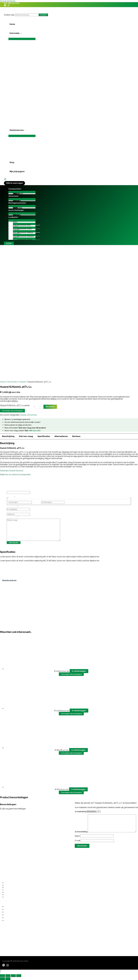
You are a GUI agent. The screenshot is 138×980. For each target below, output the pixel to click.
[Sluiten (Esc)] (19, 976)
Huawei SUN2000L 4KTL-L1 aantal (15, 405)
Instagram (11, 490)
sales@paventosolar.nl (10, 939)
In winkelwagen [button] (79, 671)
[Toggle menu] (22, 39)
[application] (20, 33)
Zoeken (43, 15)
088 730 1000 (14, 3)
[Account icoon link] (5, 179)
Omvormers (12, 382)
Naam (77, 836)
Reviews (76, 436)
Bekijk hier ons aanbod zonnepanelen (15, 475)
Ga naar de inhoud (8, 1)
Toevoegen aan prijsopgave (12, 411)
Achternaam (70, 502)
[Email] (5, 6)
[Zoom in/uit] (2, 976)
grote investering (52, 809)
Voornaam (36, 502)
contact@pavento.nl (9, 937)
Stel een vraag (26, 436)
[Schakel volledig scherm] (8, 976)
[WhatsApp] (9, 6)
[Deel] (13, 976)
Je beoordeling (81, 832)
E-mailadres (12, 507)
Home (3, 382)
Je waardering (81, 811)
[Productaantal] (36, 407)
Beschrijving (8, 436)
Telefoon (10, 512)
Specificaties (44, 436)
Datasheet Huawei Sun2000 (12, 471)
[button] (22, 33)
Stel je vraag (12, 518)
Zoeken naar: (9, 15)
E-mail (78, 841)
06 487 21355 (6, 932)
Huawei (22, 382)
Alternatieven (61, 436)
